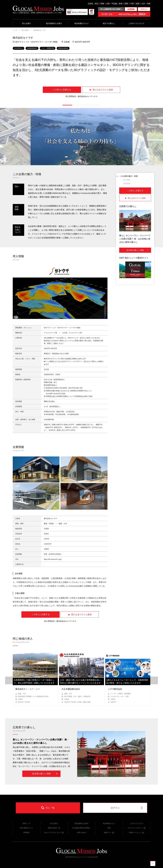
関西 (126, 4)
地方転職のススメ (81, 23)
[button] (67, 105)
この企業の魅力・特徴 (129, 176)
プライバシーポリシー (136, 828)
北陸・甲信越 (112, 4)
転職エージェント (136, 832)
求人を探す (26, 23)
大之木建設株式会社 (71, 689)
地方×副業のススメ (26, 828)
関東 (102, 4)
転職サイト (109, 832)
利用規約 (26, 832)
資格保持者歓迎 (63, 48)
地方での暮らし (109, 23)
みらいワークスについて (54, 832)
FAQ (109, 828)
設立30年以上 (19, 48)
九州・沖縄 (146, 4)
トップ (15, 30)
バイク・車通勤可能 (48, 48)
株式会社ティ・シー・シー (28, 689)
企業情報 (127, 184)
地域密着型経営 (32, 48)
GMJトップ (26, 823)
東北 (97, 4)
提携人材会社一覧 (54, 828)
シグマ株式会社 (115, 689)
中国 (132, 4)
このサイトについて (136, 23)
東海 (121, 4)
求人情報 (127, 180)
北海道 (90, 4)
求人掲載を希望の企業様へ (81, 828)
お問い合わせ (81, 832)
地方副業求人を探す (54, 23)
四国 (138, 4)
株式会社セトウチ (39, 30)
